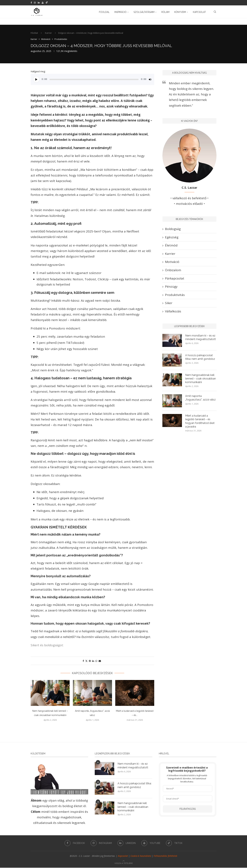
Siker (169, 303)
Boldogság (173, 229)
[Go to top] (124, 863)
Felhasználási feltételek (165, 856)
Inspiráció (120, 12)
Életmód (171, 246)
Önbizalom (173, 271)
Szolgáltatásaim (144, 12)
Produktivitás (175, 295)
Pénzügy (171, 287)
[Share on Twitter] (86, 661)
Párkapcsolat (175, 279)
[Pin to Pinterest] (90, 661)
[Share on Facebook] (83, 661)
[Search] (215, 12)
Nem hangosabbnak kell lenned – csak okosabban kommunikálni (201, 379)
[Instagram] (35, 3)
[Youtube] (43, 3)
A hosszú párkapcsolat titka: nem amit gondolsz (200, 357)
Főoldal (104, 12)
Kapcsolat (199, 12)
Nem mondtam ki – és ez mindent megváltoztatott (201, 338)
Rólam (165, 12)
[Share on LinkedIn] (93, 661)
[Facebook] (31, 3)
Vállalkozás (173, 312)
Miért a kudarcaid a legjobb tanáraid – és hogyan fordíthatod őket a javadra (200, 422)
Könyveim (180, 12)
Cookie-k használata (141, 856)
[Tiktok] (47, 3)
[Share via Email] (100, 661)
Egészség (172, 238)
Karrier (48, 33)
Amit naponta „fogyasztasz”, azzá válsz (200, 398)
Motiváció (172, 262)
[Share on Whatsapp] (96, 661)
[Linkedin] (39, 3)
